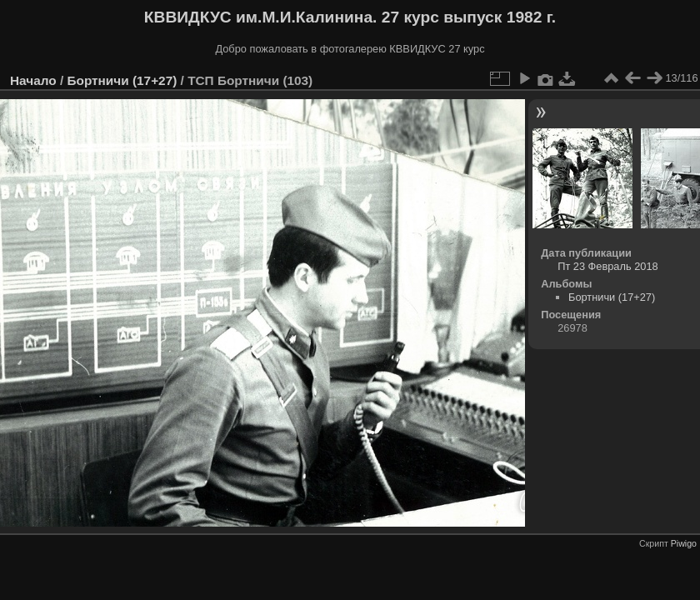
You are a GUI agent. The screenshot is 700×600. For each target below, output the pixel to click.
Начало (33, 80)
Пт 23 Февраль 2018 (607, 266)
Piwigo (684, 543)
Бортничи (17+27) (122, 80)
